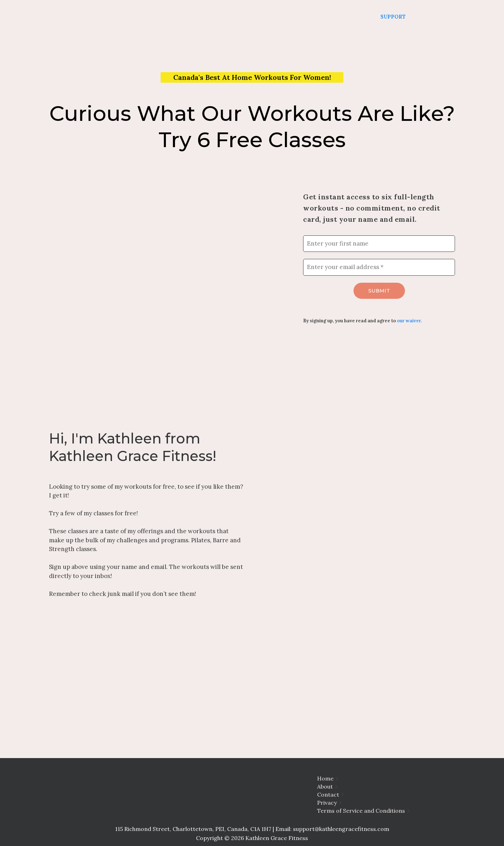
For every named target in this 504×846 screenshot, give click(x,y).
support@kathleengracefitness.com (341, 829)
